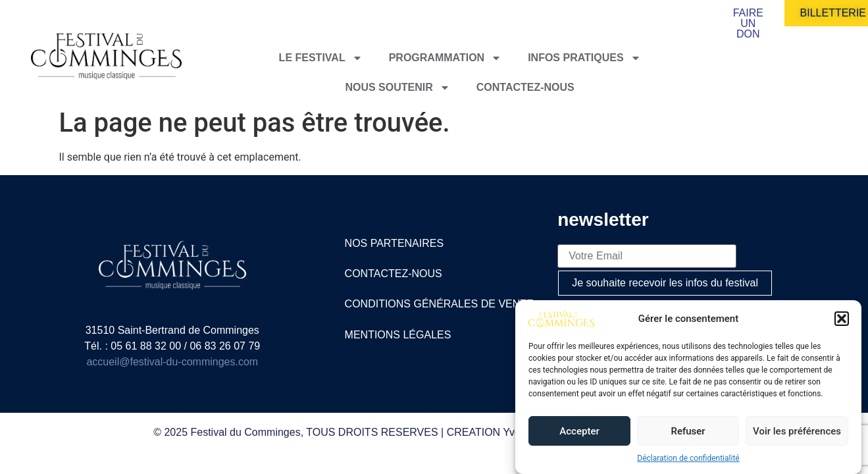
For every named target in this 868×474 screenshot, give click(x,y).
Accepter (579, 431)
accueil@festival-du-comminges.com (172, 362)
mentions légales (398, 335)
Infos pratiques (584, 58)
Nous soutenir (397, 88)
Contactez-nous (525, 87)
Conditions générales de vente (439, 304)
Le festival (321, 58)
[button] (842, 319)
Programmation (445, 58)
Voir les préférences (797, 431)
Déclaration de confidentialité (688, 458)
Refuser (688, 431)
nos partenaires (395, 243)
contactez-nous (394, 274)
